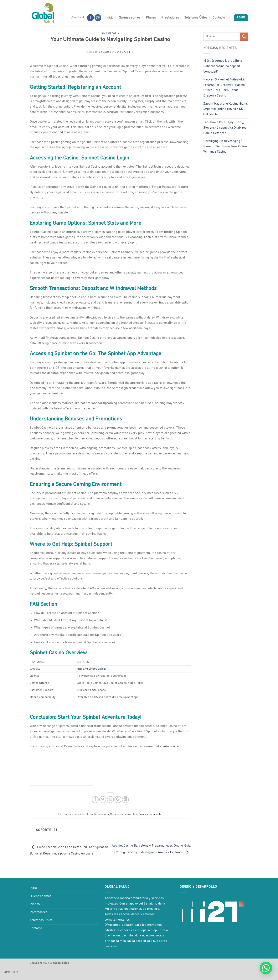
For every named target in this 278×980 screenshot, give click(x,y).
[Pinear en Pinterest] (118, 800)
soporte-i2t (127, 52)
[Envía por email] (110, 800)
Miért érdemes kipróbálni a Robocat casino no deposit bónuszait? (223, 66)
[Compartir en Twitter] (103, 800)
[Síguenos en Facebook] (90, 18)
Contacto (219, 18)
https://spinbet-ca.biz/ (92, 669)
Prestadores (170, 18)
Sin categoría (110, 34)
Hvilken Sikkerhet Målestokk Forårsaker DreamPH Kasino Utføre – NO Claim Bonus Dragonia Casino (224, 88)
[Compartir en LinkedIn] (125, 800)
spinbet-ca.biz (170, 747)
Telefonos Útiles (196, 18)
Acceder (11, 972)
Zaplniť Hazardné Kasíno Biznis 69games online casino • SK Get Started (226, 109)
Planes (151, 18)
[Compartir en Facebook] (95, 800)
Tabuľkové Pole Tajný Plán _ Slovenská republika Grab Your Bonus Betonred (226, 128)
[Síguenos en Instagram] (98, 18)
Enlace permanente (150, 814)
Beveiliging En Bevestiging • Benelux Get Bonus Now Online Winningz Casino (225, 146)
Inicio (110, 18)
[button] (266, 968)
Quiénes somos (130, 18)
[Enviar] (244, 37)
